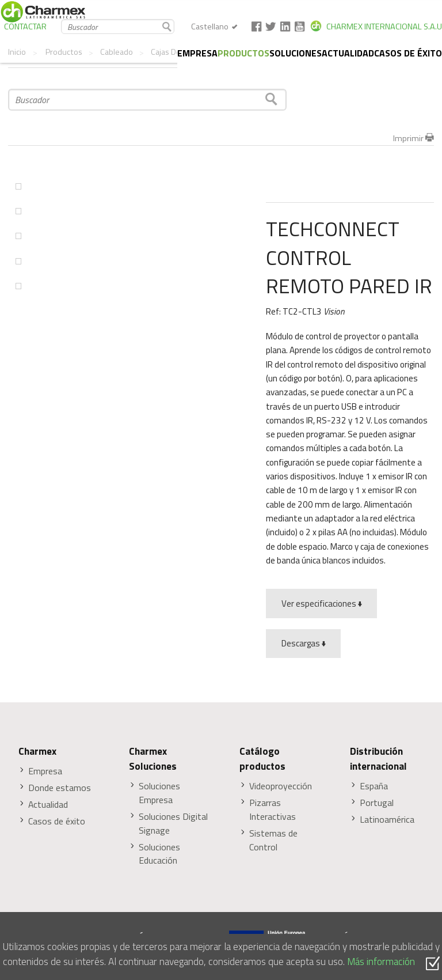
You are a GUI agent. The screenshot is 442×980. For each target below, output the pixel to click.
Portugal (377, 803)
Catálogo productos (262, 759)
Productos (243, 53)
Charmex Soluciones (153, 759)
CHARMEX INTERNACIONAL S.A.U (384, 27)
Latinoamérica (387, 820)
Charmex (37, 751)
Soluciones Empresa (159, 793)
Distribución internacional (378, 759)
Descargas (304, 643)
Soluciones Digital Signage (173, 824)
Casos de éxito (408, 53)
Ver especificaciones (322, 603)
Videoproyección (281, 786)
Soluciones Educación (159, 854)
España (374, 786)
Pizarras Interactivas (273, 810)
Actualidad (348, 53)
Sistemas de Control (273, 840)
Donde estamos (60, 788)
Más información (381, 961)
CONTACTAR (25, 27)
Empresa (197, 53)
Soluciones (296, 53)
